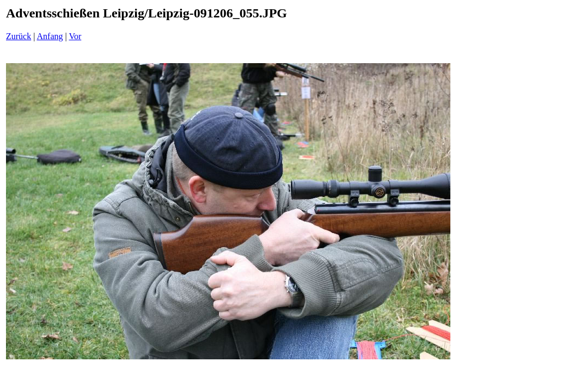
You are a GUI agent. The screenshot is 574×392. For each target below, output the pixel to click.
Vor (75, 36)
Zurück (19, 36)
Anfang (50, 36)
